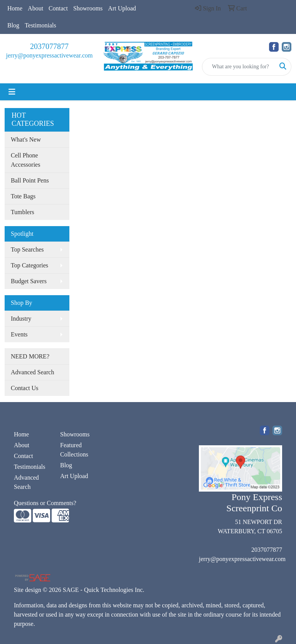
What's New (26, 139)
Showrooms (88, 8)
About (35, 8)
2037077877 (49, 46)
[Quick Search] (239, 67)
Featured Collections (74, 450)
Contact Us (25, 388)
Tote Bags (23, 196)
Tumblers (23, 212)
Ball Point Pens (30, 180)
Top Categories (29, 265)
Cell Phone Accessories (25, 160)
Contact (58, 8)
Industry (21, 319)
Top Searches (27, 249)
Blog (13, 25)
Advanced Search (32, 372)
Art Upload (122, 8)
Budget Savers (29, 281)
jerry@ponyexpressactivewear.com (50, 55)
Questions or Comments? (45, 503)
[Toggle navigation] (12, 92)
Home (15, 8)
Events (19, 334)
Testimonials (40, 25)
